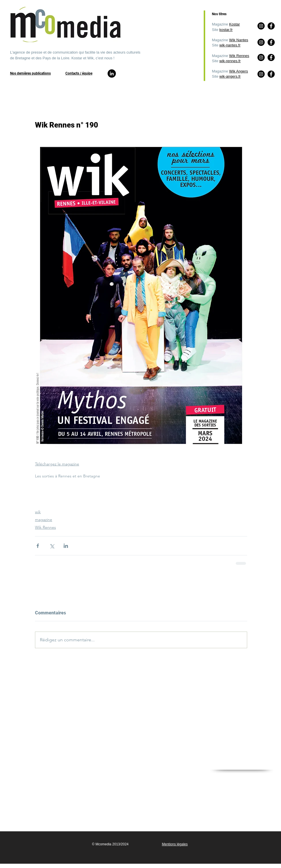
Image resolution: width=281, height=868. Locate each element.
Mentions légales (175, 844)
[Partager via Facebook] (38, 546)
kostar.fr (226, 30)
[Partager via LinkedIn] (66, 546)
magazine (44, 520)
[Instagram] (261, 74)
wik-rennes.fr (230, 61)
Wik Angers (239, 71)
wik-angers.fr (230, 76)
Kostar (235, 24)
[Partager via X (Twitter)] (52, 546)
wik (38, 512)
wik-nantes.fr (230, 45)
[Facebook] (271, 74)
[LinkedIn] (112, 74)
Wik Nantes (239, 40)
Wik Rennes (239, 56)
